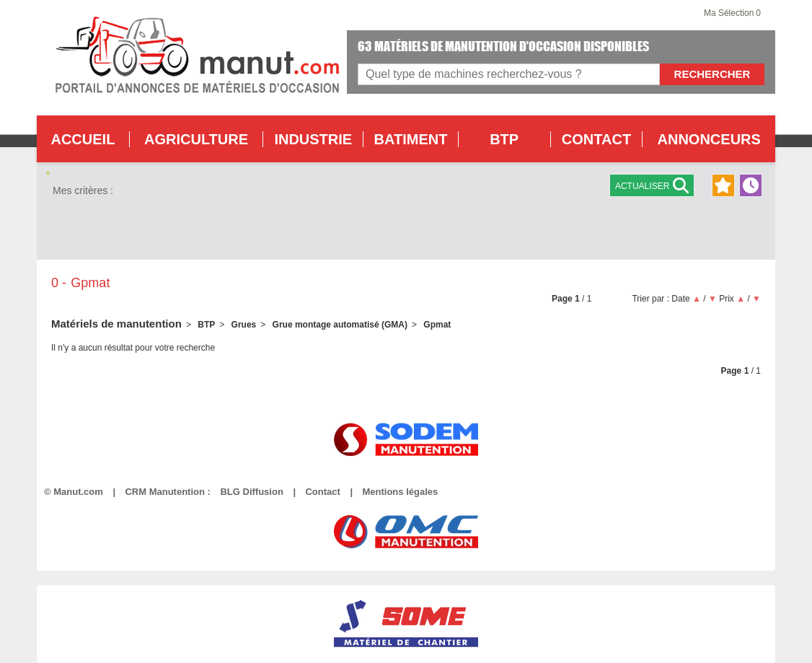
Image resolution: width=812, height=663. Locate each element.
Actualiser (652, 185)
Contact (322, 492)
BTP (504, 139)
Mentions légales (400, 492)
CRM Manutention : (167, 492)
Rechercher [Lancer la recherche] (712, 74)
